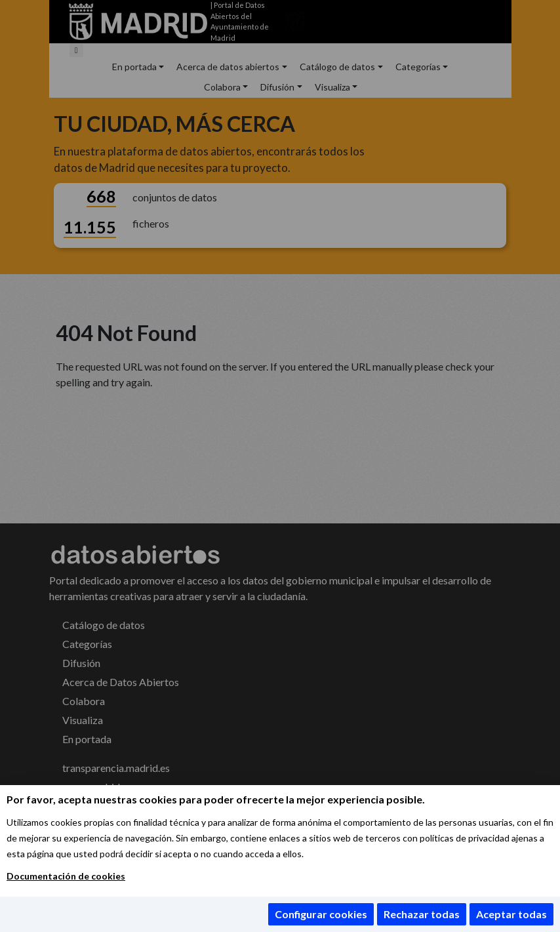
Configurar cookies (321, 914)
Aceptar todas (511, 914)
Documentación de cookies (66, 876)
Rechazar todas (422, 914)
